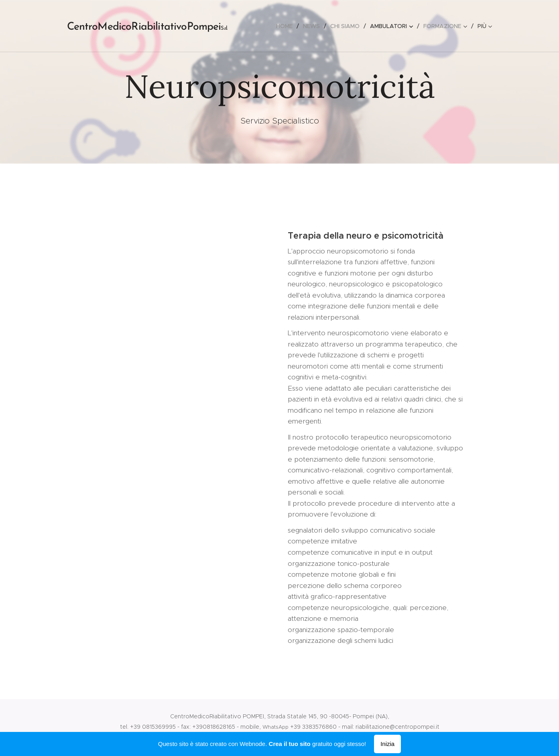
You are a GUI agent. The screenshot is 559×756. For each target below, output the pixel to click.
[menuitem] (287, 26)
